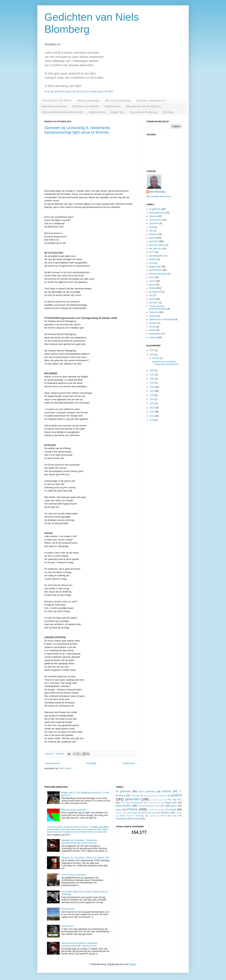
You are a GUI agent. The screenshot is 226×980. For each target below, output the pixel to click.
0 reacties (60, 754)
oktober (156, 358)
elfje (151, 231)
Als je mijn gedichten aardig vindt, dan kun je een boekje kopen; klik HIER (79, 92)
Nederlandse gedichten (54, 106)
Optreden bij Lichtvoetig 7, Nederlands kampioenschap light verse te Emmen (79, 842)
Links (152, 263)
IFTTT (152, 252)
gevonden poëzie (157, 245)
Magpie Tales (118, 112)
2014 (152, 403)
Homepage (91, 763)
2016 (152, 395)
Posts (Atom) (65, 768)
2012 (152, 412)
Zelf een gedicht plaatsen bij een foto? (63, 112)
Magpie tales (155, 267)
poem (152, 277)
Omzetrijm (168, 112)
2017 (152, 391)
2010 (152, 420)
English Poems (97, 112)
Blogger (132, 964)
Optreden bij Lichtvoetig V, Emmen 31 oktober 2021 (86, 858)
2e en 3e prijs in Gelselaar (74, 875)
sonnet (152, 299)
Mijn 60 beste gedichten (118, 101)
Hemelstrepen (68, 909)
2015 (152, 399)
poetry (152, 285)
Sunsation (154, 303)
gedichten (154, 241)
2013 (152, 408)
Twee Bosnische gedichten (74, 810)
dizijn (151, 227)
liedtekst (153, 259)
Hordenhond (67, 926)
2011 (152, 416)
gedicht (153, 238)
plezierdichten (156, 270)
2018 (152, 387)
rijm (151, 295)
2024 (152, 355)
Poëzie (152, 288)
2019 (152, 383)
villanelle (153, 323)
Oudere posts (129, 763)
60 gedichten (155, 209)
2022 (152, 375)
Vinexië (153, 327)
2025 (152, 350)
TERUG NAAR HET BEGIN (57, 101)
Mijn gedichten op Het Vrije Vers (143, 106)
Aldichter (153, 216)
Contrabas (154, 223)
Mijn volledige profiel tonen (159, 196)
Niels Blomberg (158, 192)
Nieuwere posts (53, 763)
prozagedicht (155, 292)
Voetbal (153, 330)
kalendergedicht (157, 256)
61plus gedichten (157, 213)
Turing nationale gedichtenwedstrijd (158, 307)
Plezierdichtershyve (158, 274)
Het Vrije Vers (156, 249)
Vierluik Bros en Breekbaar (162, 319)
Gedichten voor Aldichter (86, 106)
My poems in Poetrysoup (144, 112)
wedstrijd (153, 337)
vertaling (153, 316)
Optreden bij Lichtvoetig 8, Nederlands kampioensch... (166, 363)
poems (152, 281)
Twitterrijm (154, 312)
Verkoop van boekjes (88, 101)
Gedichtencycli (113, 106)
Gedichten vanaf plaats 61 (151, 101)
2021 (152, 379)
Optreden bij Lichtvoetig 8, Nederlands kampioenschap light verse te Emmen (77, 130)
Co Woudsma (155, 220)
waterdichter (155, 334)
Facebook (154, 234)
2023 (152, 370)
